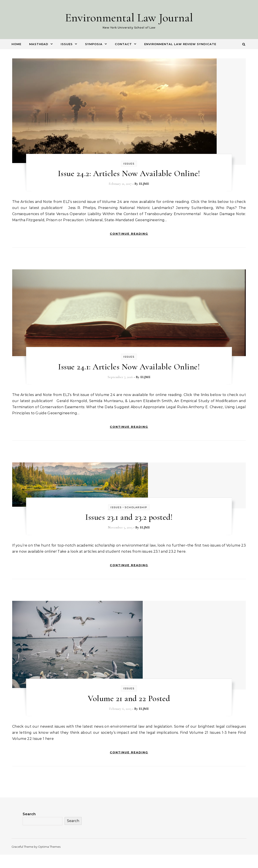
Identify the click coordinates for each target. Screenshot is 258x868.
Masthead (39, 44)
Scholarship (136, 507)
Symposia (94, 44)
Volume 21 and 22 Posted (129, 698)
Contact (123, 44)
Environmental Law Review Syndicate (180, 44)
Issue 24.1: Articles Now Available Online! (129, 367)
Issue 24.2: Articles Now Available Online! (129, 173)
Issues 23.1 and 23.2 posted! (129, 517)
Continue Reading (129, 234)
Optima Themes (49, 847)
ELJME (144, 184)
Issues (67, 44)
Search (29, 814)
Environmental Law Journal (129, 18)
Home (16, 44)
